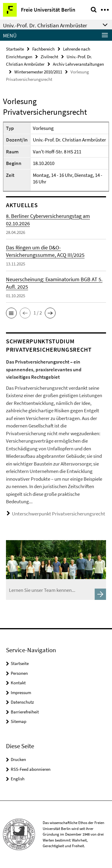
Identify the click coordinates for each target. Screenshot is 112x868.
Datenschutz (22, 702)
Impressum (21, 692)
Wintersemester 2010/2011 (38, 72)
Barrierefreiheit (25, 712)
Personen (19, 673)
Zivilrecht (49, 57)
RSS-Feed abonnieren (31, 769)
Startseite (15, 49)
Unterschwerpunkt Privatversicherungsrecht (59, 514)
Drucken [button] (18, 759)
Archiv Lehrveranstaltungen (78, 64)
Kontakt (18, 683)
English (18, 779)
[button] (11, 313)
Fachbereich (43, 49)
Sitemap (19, 721)
